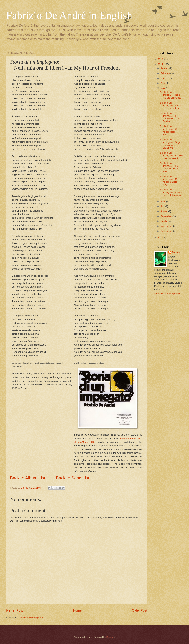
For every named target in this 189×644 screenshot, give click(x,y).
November (166, 226)
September (166, 216)
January (165, 68)
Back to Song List (72, 478)
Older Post (140, 610)
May (163, 88)
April (163, 83)
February (165, 73)
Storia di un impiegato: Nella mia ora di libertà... (171, 95)
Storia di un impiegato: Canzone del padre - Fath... (171, 130)
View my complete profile (167, 294)
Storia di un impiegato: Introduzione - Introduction (171, 192)
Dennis (176, 252)
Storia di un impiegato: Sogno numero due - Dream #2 (171, 144)
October (165, 221)
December (166, 231)
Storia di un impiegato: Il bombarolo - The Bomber (170, 117)
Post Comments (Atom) (32, 618)
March (164, 78)
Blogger (110, 637)
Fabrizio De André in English (69, 15)
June (163, 201)
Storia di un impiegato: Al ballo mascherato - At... (171, 155)
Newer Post (15, 610)
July (163, 206)
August (164, 211)
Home (77, 610)
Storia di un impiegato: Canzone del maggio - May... (171, 181)
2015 (161, 237)
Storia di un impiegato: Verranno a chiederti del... (171, 105)
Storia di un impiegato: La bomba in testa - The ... (169, 167)
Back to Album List (28, 478)
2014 (161, 64)
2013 (161, 59)
